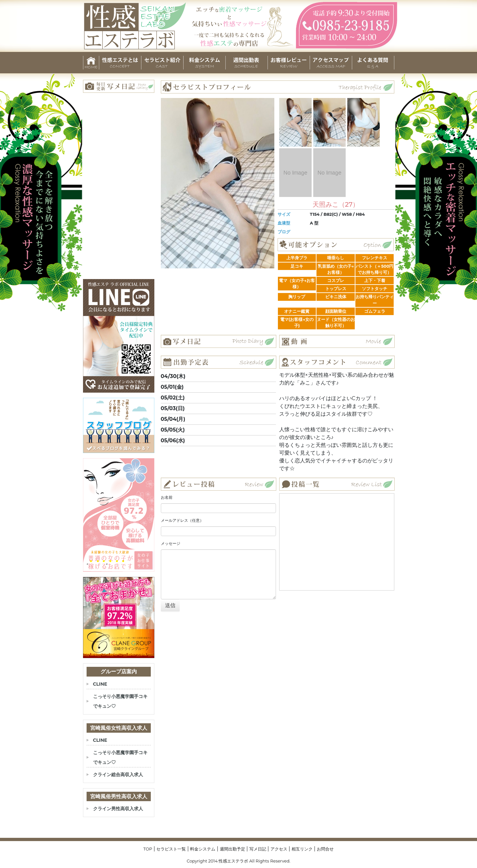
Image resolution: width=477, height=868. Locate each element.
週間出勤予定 (233, 849)
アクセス (279, 849)
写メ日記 (258, 849)
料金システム (203, 849)
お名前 (167, 497)
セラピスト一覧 (171, 849)
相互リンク (302, 849)
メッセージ (171, 543)
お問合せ (325, 849)
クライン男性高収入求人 (118, 809)
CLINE (100, 684)
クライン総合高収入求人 (118, 775)
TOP (148, 849)
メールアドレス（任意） (182, 520)
